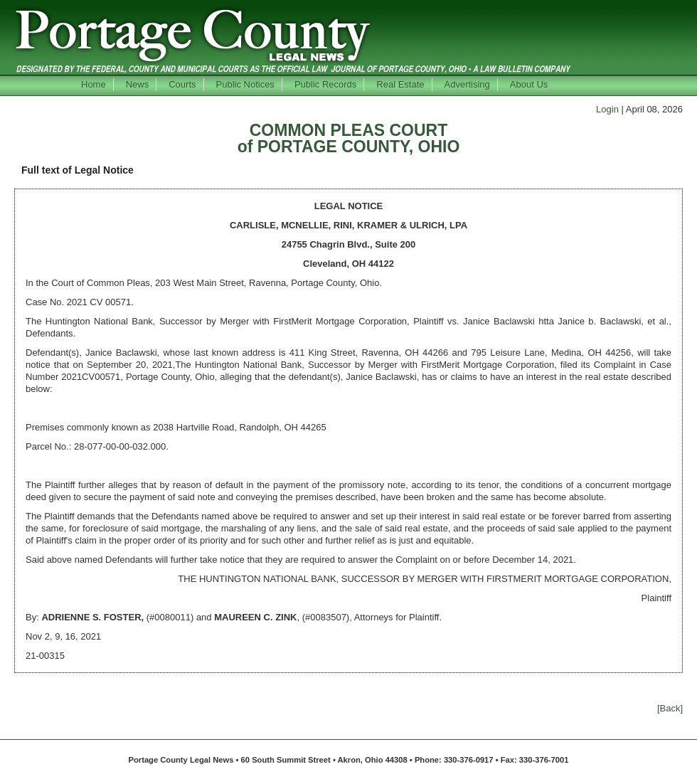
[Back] (670, 708)
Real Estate (400, 84)
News (138, 84)
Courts (182, 84)
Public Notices (245, 84)
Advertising (467, 84)
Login (607, 109)
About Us (529, 84)
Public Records (325, 84)
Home (94, 84)
